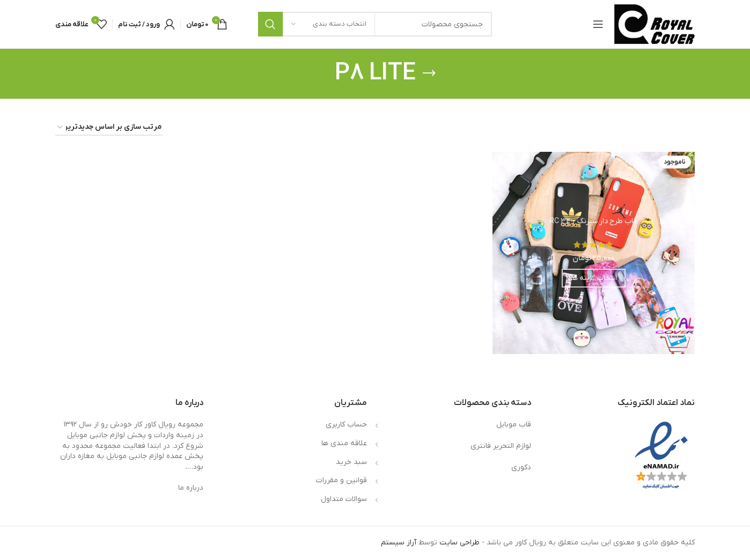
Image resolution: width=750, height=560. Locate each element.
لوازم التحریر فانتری (501, 446)
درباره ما (191, 488)
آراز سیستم (399, 543)
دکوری (521, 467)
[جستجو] (375, 24)
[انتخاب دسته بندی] (329, 24)
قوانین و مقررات (341, 480)
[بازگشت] (429, 73)
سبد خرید (351, 462)
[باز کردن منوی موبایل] (598, 24)
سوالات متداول (344, 499)
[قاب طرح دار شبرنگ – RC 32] (594, 253)
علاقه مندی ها (344, 443)
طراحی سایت (459, 543)
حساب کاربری (346, 425)
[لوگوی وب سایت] (655, 24)
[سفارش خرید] (109, 128)
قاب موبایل (514, 425)
